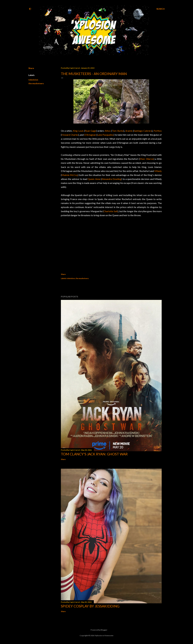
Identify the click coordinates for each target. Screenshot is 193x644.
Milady (158, 171)
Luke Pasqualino (106, 135)
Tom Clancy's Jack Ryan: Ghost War (94, 454)
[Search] (160, 9)
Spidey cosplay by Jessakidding (90, 606)
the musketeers (36, 83)
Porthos (158, 131)
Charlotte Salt (110, 211)
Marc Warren (147, 159)
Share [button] (31, 68)
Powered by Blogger (97, 630)
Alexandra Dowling (111, 179)
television (33, 80)
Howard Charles (70, 135)
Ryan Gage (91, 131)
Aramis (129, 131)
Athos (108, 131)
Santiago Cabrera (143, 131)
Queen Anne (94, 179)
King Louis (78, 131)
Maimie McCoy (70, 175)
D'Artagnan (90, 135)
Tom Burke (118, 131)
